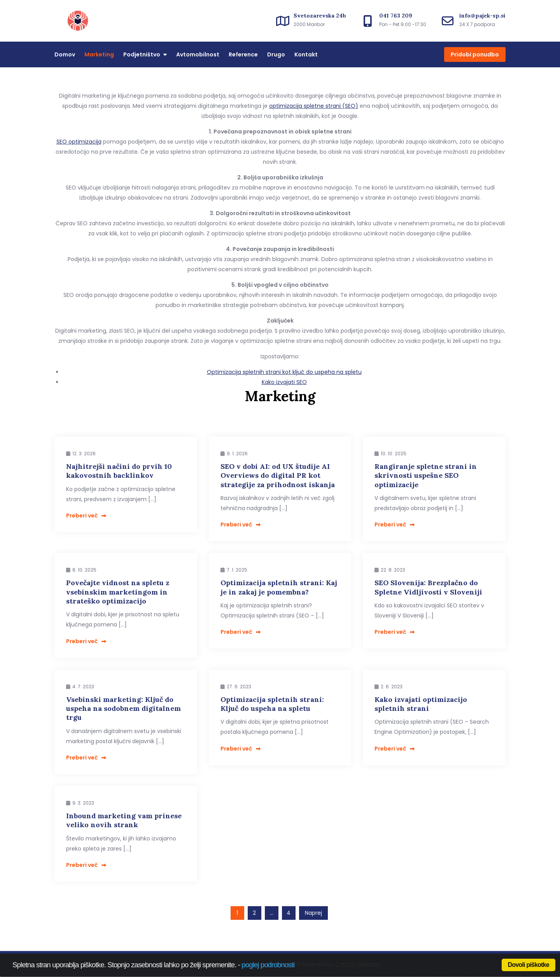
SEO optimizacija (79, 142)
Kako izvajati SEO (284, 382)
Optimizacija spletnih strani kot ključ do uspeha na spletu (284, 372)
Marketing (99, 54)
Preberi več (86, 516)
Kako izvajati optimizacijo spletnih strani (421, 704)
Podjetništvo (142, 54)
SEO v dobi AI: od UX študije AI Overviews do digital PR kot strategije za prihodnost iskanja (278, 475)
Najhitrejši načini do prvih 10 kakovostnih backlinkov (119, 471)
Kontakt (306, 54)
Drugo (276, 54)
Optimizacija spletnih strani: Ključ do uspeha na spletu (272, 704)
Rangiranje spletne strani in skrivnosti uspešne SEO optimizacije (426, 475)
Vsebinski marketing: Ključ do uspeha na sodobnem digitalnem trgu (123, 709)
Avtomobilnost (198, 54)
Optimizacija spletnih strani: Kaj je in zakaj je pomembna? (279, 587)
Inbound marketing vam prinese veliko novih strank (124, 820)
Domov (65, 54)
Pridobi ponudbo (475, 54)
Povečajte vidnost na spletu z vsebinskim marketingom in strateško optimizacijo (118, 592)
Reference (243, 54)
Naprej (313, 913)
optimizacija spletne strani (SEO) (314, 106)
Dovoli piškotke (528, 965)
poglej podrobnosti (268, 965)
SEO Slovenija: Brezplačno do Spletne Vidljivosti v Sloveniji (428, 587)
